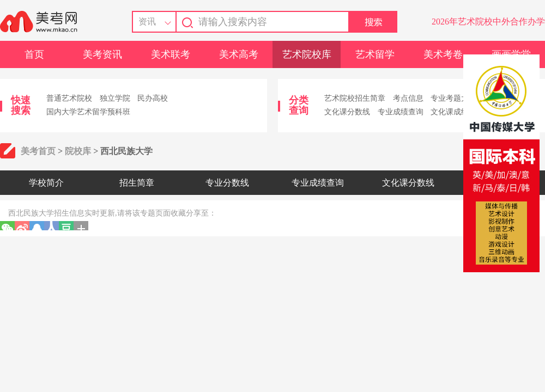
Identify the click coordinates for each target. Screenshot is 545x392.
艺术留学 (375, 54)
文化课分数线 (347, 112)
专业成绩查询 (401, 112)
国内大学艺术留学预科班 (88, 112)
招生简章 (137, 183)
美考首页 (38, 151)
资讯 (147, 22)
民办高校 (153, 98)
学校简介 (46, 183)
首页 (34, 54)
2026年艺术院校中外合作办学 (488, 22)
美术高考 (239, 54)
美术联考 (171, 54)
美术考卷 (443, 54)
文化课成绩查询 (457, 112)
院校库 (78, 151)
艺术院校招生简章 (355, 98)
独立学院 (115, 98)
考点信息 (408, 98)
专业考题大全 (453, 98)
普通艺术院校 (69, 98)
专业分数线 (227, 183)
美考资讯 (102, 54)
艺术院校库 (307, 54)
